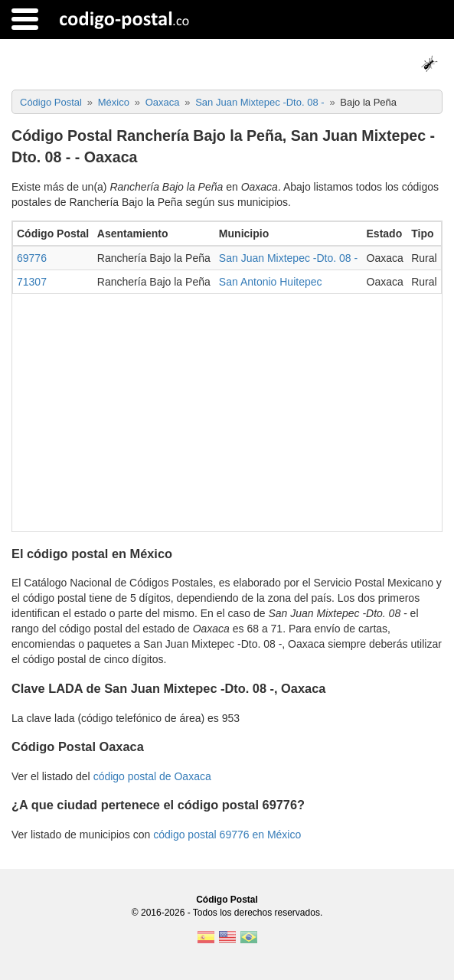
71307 (32, 282)
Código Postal (227, 900)
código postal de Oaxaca (152, 776)
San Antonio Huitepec (271, 282)
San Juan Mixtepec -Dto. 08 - (288, 258)
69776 (32, 258)
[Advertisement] (227, 409)
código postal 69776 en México (227, 835)
